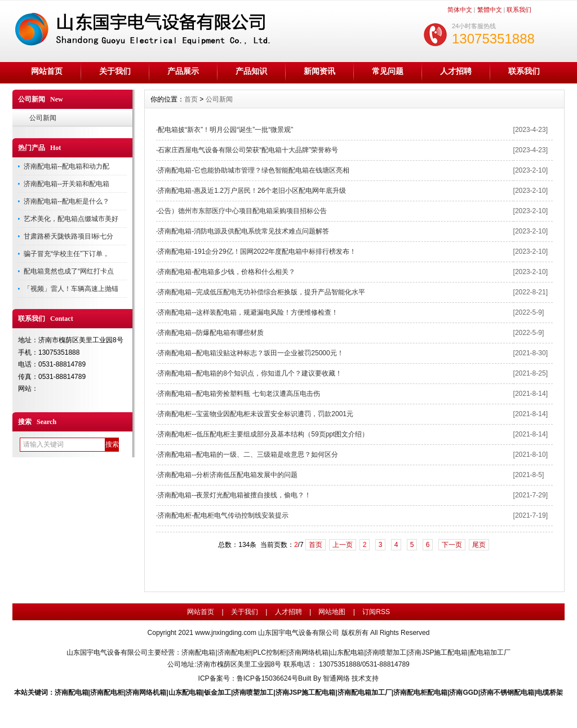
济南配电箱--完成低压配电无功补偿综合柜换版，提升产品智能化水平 (261, 292)
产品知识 (251, 71)
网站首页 (47, 71)
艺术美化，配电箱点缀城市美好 (71, 219)
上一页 (343, 545)
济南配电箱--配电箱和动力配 (66, 166)
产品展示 (183, 71)
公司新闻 (43, 118)
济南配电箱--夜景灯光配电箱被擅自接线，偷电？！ (234, 495)
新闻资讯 (319, 71)
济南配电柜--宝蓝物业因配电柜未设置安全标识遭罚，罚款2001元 (256, 414)
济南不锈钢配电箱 (507, 692)
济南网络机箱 (146, 692)
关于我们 (115, 71)
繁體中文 (490, 10)
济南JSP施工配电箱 (306, 692)
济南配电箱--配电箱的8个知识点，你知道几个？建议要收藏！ (250, 373)
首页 (191, 99)
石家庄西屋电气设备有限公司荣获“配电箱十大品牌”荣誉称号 (248, 150)
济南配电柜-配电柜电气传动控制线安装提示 (223, 515)
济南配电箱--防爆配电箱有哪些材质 (211, 333)
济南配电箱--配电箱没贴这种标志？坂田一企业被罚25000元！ (250, 353)
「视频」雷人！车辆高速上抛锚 (71, 289)
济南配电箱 (72, 692)
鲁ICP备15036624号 (267, 678)
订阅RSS (376, 612)
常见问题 (388, 71)
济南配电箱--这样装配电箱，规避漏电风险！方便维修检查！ (248, 312)
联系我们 (519, 10)
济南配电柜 (107, 692)
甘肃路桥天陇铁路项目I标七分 (68, 236)
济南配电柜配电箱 (420, 692)
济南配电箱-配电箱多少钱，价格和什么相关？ (227, 272)
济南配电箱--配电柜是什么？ (66, 201)
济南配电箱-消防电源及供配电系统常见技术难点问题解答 (243, 231)
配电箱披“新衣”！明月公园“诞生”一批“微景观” (225, 130)
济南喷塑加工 (253, 692)
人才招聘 (456, 71)
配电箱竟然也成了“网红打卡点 (69, 271)
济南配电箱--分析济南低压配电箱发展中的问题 (228, 475)
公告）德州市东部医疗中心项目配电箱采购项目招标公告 (242, 211)
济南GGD (463, 692)
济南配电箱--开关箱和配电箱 (66, 184)
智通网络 (336, 678)
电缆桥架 (549, 692)
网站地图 (332, 612)
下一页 (452, 545)
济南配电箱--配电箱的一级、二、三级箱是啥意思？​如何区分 (248, 455)
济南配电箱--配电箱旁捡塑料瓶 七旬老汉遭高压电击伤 (239, 394)
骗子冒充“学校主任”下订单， (66, 254)
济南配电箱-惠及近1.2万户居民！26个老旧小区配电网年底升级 (252, 191)
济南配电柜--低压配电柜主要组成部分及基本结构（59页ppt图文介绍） (263, 434)
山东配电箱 (185, 692)
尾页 (479, 545)
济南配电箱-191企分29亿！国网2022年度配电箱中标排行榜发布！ (257, 252)
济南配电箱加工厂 (365, 692)
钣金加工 (218, 692)
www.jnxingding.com (226, 633)
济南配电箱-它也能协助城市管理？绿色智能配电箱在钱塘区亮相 (254, 170)
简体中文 (460, 10)
